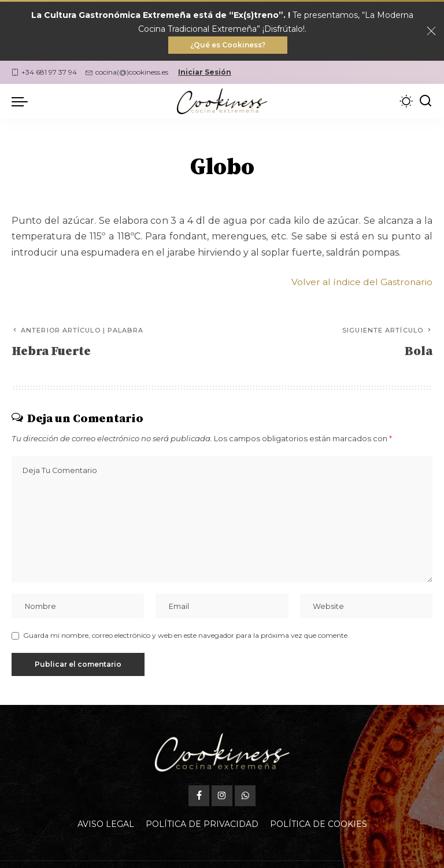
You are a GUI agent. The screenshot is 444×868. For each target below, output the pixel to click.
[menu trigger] (23, 102)
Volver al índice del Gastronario (360, 282)
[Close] (431, 32)
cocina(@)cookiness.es (127, 73)
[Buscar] (425, 102)
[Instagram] (222, 800)
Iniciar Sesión (205, 73)
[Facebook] (199, 800)
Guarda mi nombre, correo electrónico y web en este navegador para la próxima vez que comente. (186, 639)
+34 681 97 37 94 (44, 73)
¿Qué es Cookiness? (228, 45)
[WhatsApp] (245, 800)
